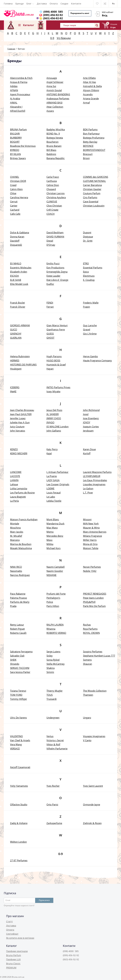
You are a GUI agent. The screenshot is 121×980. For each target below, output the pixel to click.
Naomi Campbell (56, 567)
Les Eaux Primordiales (95, 480)
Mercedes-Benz (55, 536)
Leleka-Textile (54, 501)
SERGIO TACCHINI (20, 668)
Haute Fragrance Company (97, 360)
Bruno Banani (54, 146)
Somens (87, 660)
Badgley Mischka (56, 129)
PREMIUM (11, 968)
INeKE (13, 391)
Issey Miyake (53, 391)
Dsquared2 (16, 245)
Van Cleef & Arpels (20, 740)
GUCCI (14, 329)
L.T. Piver (88, 493)
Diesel (50, 241)
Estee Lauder (53, 276)
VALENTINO (16, 736)
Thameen (88, 695)
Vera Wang (16, 744)
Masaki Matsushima (21, 548)
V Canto (87, 740)
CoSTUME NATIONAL (94, 181)
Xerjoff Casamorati (20, 767)
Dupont (87, 232)
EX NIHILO (16, 263)
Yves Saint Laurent (93, 786)
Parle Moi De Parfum (94, 606)
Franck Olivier (18, 307)
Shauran (88, 664)
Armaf (86, 103)
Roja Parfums (90, 629)
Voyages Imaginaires (94, 736)
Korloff (87, 453)
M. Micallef (16, 536)
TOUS (50, 695)
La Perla (14, 501)
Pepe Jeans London (93, 598)
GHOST (50, 338)
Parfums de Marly (20, 602)
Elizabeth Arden (19, 272)
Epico (86, 272)
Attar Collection (55, 107)
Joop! (86, 414)
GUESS (50, 334)
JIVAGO (50, 422)
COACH (50, 214)
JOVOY (87, 422)
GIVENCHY (16, 334)
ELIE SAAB (16, 280)
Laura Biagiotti (18, 497)
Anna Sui (51, 86)
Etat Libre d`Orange (57, 280)
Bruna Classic (13, 963)
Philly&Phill (89, 602)
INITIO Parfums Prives (58, 387)
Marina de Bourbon (21, 544)
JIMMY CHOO (54, 418)
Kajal (49, 453)
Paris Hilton (53, 606)
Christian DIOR (18, 181)
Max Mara (52, 528)
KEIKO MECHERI (19, 453)
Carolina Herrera (19, 197)
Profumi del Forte (56, 594)
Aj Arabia (15, 98)
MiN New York (91, 523)
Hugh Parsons (54, 356)
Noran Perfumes (92, 567)
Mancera (15, 540)
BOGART (15, 142)
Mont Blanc (53, 519)
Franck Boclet (17, 303)
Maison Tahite (91, 548)
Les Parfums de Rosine (22, 493)
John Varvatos (18, 431)
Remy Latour (17, 625)
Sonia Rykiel (53, 660)
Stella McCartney (56, 664)
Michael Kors (53, 548)
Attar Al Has (89, 82)
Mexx (49, 540)
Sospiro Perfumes (93, 651)
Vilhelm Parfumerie (57, 749)
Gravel (87, 329)
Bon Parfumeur (91, 134)
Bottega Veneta (55, 138)
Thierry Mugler (55, 691)
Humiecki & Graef (56, 365)
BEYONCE (88, 146)
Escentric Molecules (21, 268)
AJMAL (14, 103)
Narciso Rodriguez (20, 575)
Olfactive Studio (19, 804)
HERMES (15, 360)
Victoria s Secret (55, 740)
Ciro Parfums (90, 197)
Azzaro (50, 111)
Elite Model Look (19, 284)
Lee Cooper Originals (58, 484)
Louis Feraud (53, 493)
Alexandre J (16, 107)
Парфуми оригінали (17, 951)
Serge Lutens (53, 651)
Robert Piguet (17, 629)
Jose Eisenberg (91, 418)
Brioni (86, 158)
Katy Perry (52, 449)
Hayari (50, 369)
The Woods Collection (95, 691)
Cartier (14, 206)
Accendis (88, 94)
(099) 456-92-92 (53, 15)
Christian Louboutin (94, 206)
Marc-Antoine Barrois (95, 532)
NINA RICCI (16, 567)
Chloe (13, 193)
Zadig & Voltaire (19, 823)
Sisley (50, 656)
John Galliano (54, 431)
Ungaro (87, 718)
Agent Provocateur (20, 94)
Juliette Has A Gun (20, 422)
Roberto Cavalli (18, 633)
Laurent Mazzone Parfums (97, 472)
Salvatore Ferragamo (21, 651)
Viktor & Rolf (53, 744)
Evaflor (50, 284)
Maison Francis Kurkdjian (24, 519)
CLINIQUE (52, 201)
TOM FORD (16, 695)
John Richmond (91, 410)
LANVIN (14, 480)
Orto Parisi (52, 804)
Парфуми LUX (13, 959)
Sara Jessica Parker (20, 672)
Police (50, 602)
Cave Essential (91, 201)
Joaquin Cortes (91, 426)
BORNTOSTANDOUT (94, 150)
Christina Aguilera (56, 197)
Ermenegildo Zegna (57, 272)
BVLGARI (15, 134)
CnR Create (52, 210)
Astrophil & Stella (92, 86)
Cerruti (14, 201)
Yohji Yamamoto (19, 786)
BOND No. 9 (53, 134)
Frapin (86, 307)
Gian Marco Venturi (57, 325)
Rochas (87, 625)
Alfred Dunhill (18, 111)
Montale (15, 523)
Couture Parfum (92, 193)
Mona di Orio (90, 544)
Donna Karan (17, 237)
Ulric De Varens (18, 718)
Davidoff (15, 241)
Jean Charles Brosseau (22, 410)
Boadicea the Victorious (23, 146)
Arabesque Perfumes (58, 98)
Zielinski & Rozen (92, 823)
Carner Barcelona (92, 185)
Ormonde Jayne (92, 804)
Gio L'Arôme (90, 334)
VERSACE (15, 749)
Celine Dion (53, 185)
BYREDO (15, 150)
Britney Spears (18, 158)
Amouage (52, 78)
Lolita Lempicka (19, 488)
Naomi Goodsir (55, 571)
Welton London (18, 842)
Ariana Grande (91, 98)
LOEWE (50, 488)
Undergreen (53, 718)
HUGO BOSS (53, 360)
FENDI (50, 303)
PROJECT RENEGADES (95, 594)
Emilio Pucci (53, 263)
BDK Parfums (90, 129)
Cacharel (15, 210)
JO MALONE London (58, 426)
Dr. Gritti (88, 241)
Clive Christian (54, 206)
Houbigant (16, 369)
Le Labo (51, 497)
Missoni (87, 519)
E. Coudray (89, 280)
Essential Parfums (93, 268)
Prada (13, 606)
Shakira (50, 668)
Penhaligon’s (53, 598)
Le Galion (88, 488)
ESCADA (14, 276)
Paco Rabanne (18, 594)
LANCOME (16, 472)
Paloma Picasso (19, 598)
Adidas (14, 86)
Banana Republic (56, 158)
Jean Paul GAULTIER (21, 414)
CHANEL (15, 177)
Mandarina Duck (55, 523)
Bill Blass (51, 150)
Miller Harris (90, 540)
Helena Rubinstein (20, 356)
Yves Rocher (53, 786)
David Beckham (55, 232)
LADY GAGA (53, 480)
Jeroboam (88, 431)
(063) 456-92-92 (53, 18)
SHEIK (13, 660)
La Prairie (52, 476)
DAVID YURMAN (55, 237)
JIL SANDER (53, 414)
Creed (13, 185)
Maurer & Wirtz (91, 528)
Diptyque (88, 237)
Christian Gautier (92, 189)
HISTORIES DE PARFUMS (23, 365)
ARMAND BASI (54, 103)
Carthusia (52, 181)
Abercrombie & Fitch (21, 78)
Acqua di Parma (19, 82)
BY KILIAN (15, 154)
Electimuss (89, 276)
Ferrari (50, 307)
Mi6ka (50, 544)
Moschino (15, 528)
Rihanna (51, 629)
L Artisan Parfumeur (57, 472)
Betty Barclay (90, 142)
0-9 (52, 38)
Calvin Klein (16, 189)
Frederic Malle (91, 303)
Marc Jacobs (17, 532)
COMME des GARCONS (96, 177)
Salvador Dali (17, 656)
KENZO (14, 449)
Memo (50, 532)
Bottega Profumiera (94, 138)
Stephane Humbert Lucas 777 (99, 656)
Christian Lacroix (56, 193)
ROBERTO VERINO (56, 633)
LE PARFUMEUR (92, 476)
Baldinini (51, 154)
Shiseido (15, 664)
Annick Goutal (54, 90)
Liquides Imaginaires (94, 484)
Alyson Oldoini (91, 90)
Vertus (50, 736)
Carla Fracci (53, 177)
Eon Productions (55, 268)
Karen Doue (89, 449)
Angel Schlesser (55, 82)
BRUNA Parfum (18, 129)
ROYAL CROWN (91, 633)
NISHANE (51, 575)
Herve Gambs (90, 356)
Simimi (50, 672)
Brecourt (88, 154)
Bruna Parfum (14, 955)
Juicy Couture (17, 426)
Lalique (14, 484)
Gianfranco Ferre (56, 329)
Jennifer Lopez (18, 418)
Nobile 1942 (90, 571)
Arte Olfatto (89, 78)
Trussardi (52, 699)
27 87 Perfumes (19, 860)
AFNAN (14, 90)
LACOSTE (15, 476)
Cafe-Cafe (15, 214)
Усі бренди (64, 38)
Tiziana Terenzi (18, 691)
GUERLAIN (16, 338)
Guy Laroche (90, 325)
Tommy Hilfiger (19, 699)
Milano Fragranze (92, 536)
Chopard (51, 189)
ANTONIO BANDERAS (58, 94)
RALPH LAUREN (55, 625)
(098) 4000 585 (53, 12)
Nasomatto (16, 571)
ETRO (86, 263)
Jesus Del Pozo (54, 410)
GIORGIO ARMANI (20, 325)
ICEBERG (15, 387)
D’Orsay (51, 245)
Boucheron (52, 142)
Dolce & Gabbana (20, 232)
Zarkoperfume (54, 823)
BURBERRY (16, 138)
